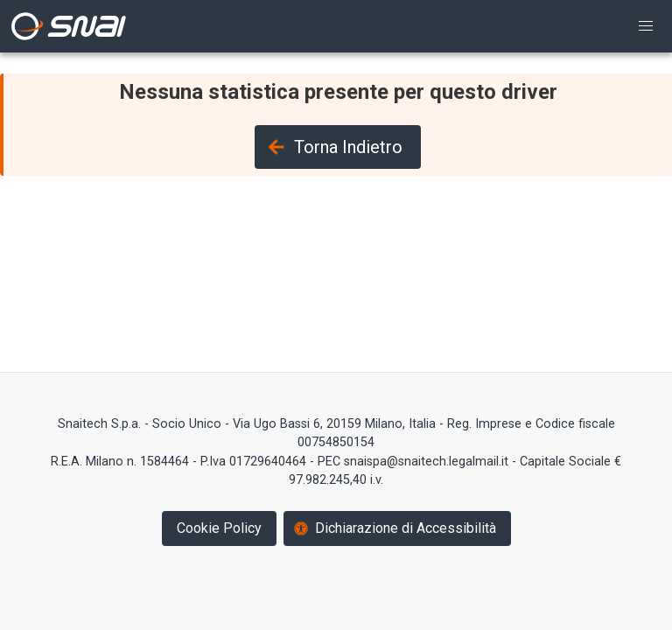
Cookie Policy (219, 528)
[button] (646, 26)
